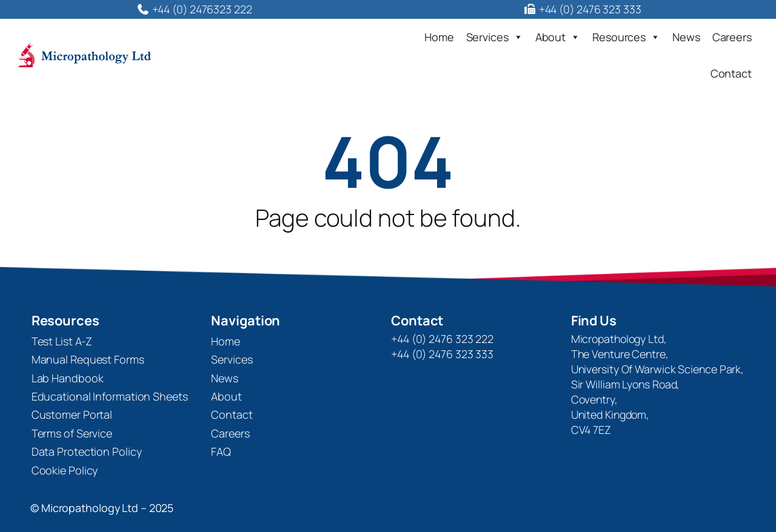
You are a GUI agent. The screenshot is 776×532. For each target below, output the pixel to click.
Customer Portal (72, 414)
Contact (731, 73)
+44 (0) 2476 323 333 (582, 9)
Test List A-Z (62, 341)
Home (439, 37)
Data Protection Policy (87, 451)
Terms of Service (72, 433)
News (686, 37)
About (558, 37)
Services (495, 37)
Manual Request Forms (88, 359)
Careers (732, 37)
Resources (626, 37)
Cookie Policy (65, 470)
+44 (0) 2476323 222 (194, 9)
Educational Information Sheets (110, 396)
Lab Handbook (68, 378)
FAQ (221, 451)
